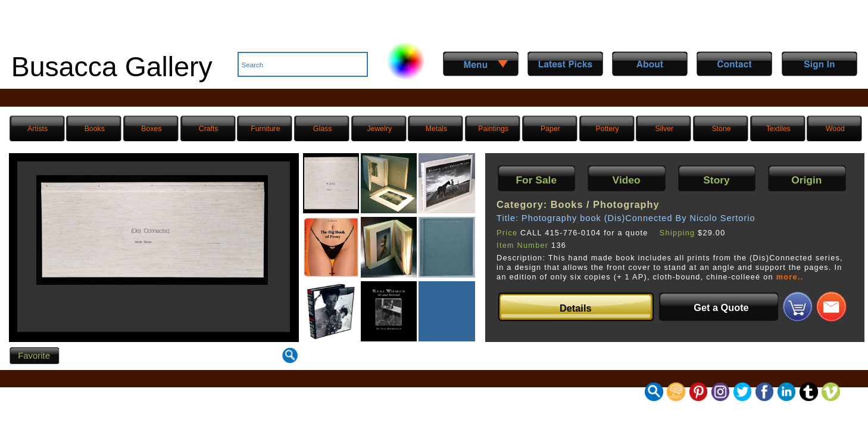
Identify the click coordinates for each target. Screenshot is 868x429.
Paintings (493, 129)
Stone (721, 129)
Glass (322, 129)
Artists (38, 129)
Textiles (778, 129)
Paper (550, 129)
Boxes (151, 129)
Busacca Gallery (112, 67)
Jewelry (379, 129)
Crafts (209, 129)
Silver (664, 129)
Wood (835, 129)
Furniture (265, 129)
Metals (436, 129)
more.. (790, 277)
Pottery (608, 129)
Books (95, 129)
